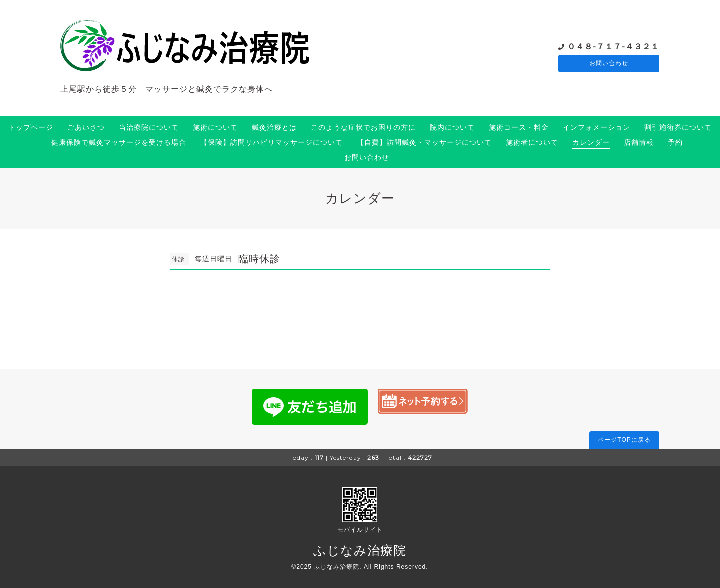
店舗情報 (639, 142)
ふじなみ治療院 (360, 550)
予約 (675, 142)
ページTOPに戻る (624, 440)
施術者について (532, 142)
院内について (452, 127)
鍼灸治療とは (274, 127)
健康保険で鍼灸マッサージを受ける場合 (119, 142)
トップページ (31, 127)
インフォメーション (597, 127)
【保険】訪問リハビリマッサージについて (272, 142)
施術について (215, 127)
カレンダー (591, 142)
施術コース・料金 (519, 127)
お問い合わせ (609, 64)
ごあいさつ (86, 127)
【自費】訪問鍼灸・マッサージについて (424, 142)
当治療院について (149, 127)
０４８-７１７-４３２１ (613, 46)
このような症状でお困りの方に (363, 127)
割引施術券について (678, 127)
